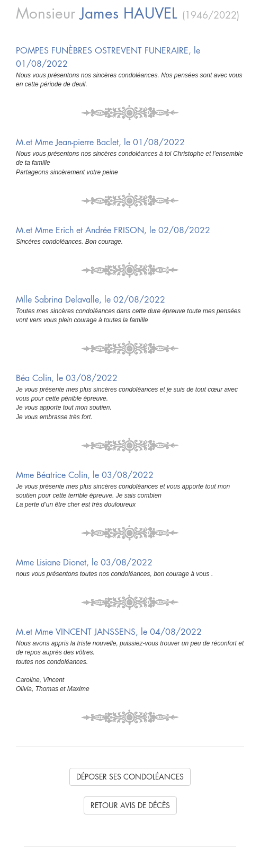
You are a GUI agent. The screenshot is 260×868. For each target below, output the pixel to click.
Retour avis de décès (130, 805)
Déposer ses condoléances (130, 777)
